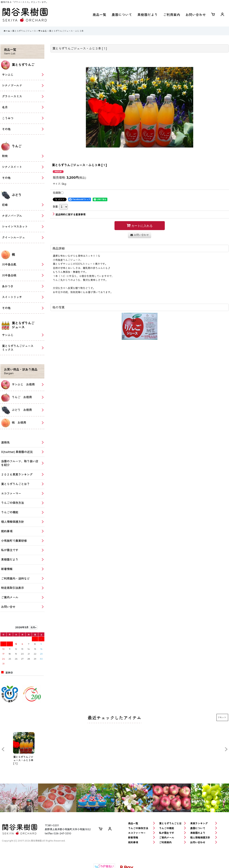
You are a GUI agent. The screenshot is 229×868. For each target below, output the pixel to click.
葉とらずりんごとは (172, 824)
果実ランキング (204, 824)
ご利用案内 (172, 15)
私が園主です (172, 833)
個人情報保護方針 (204, 838)
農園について (122, 15)
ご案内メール (172, 838)
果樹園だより (148, 15)
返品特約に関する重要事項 (69, 214)
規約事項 (142, 842)
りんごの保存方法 (142, 828)
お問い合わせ (196, 15)
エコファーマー (142, 833)
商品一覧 (99, 15)
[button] (3, 749)
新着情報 (142, 838)
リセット (222, 717)
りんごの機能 (172, 828)
